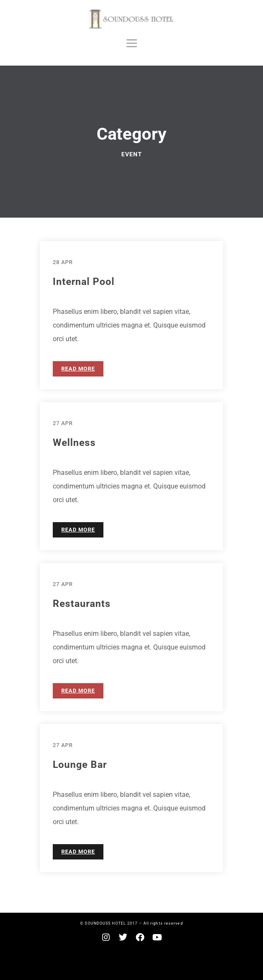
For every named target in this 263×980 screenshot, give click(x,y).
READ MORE (78, 369)
